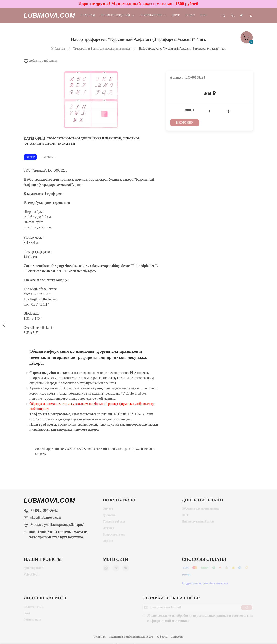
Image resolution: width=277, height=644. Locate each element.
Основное (131, 138)
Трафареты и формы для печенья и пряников (84, 138)
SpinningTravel (34, 569)
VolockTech (31, 576)
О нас (190, 15)
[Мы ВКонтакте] (126, 570)
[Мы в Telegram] (116, 570)
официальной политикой (169, 622)
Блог (176, 15)
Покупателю (153, 15)
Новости (177, 637)
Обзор (30, 157)
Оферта (108, 542)
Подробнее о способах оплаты (205, 585)
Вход (27, 614)
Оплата (108, 510)
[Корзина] (247, 36)
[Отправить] (247, 609)
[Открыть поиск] (223, 15)
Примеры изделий (117, 15)
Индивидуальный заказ (198, 523)
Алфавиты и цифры (40, 144)
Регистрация (32, 621)
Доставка (109, 516)
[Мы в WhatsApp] (106, 570)
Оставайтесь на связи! (171, 598)
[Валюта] (242, 15)
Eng (204, 15)
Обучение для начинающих (201, 510)
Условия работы (114, 523)
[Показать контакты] (233, 15)
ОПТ (186, 516)
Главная (88, 15)
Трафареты (66, 144)
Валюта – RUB (34, 608)
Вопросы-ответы (114, 536)
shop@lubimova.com (46, 518)
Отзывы (49, 157)
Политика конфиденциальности (131, 637)
